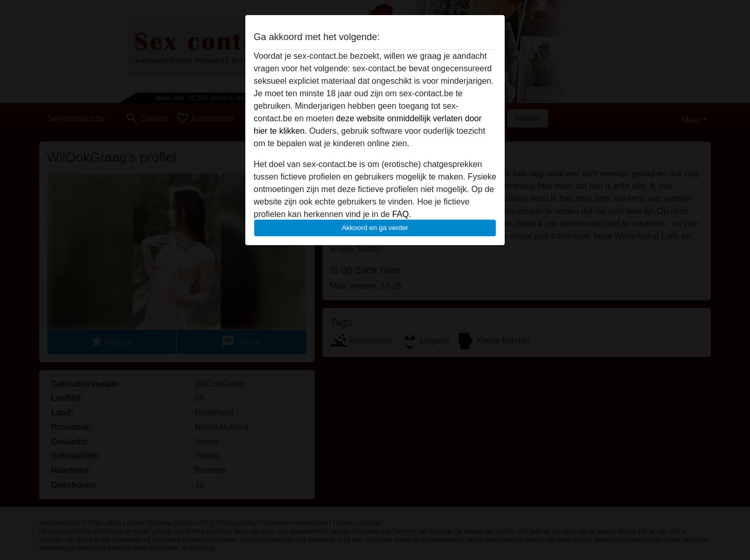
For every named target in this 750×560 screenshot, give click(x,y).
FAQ (401, 214)
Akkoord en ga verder (375, 228)
